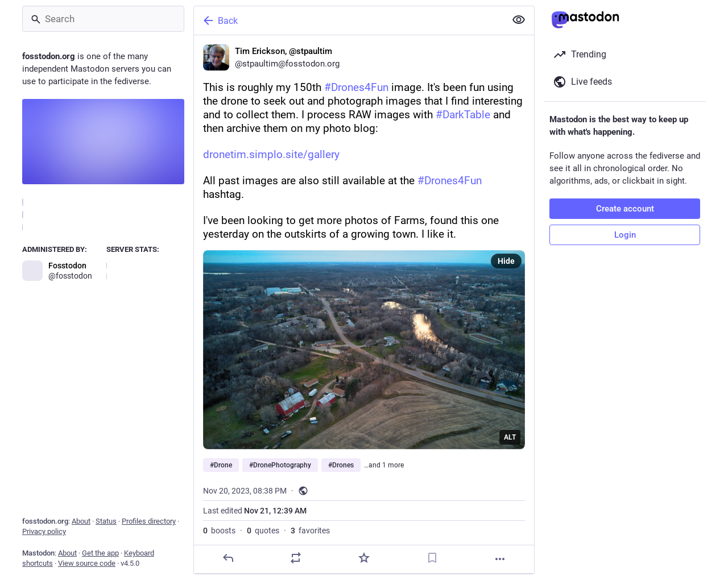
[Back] (349, 20)
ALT (510, 437)
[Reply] (228, 558)
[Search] (103, 19)
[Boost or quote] (296, 558)
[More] (500, 559)
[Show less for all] (519, 20)
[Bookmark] (432, 558)
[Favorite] (364, 558)
